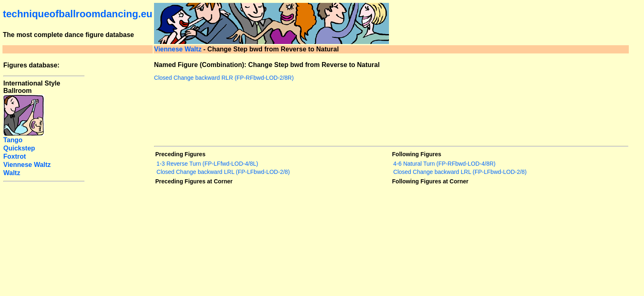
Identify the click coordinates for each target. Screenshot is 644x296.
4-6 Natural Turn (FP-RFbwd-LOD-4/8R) (445, 164)
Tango (13, 140)
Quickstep (19, 148)
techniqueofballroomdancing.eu (78, 14)
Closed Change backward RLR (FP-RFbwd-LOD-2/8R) (224, 78)
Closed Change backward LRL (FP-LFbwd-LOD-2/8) (223, 172)
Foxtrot (15, 156)
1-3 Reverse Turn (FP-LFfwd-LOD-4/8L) (207, 164)
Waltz (12, 173)
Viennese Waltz (178, 49)
